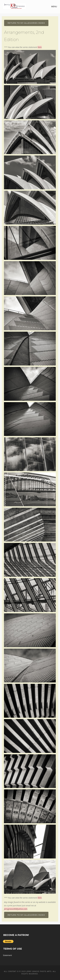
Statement (7, 955)
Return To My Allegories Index (26, 23)
